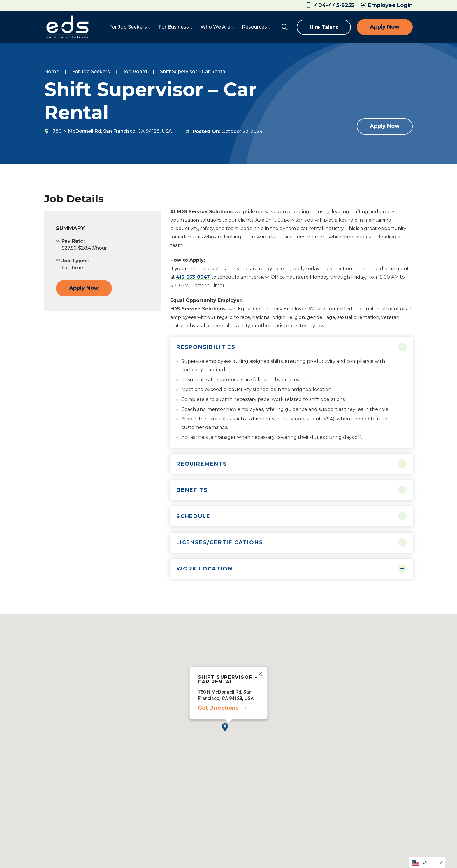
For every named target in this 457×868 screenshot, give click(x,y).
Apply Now (385, 27)
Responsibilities (206, 347)
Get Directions (218, 708)
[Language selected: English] (427, 862)
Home (52, 71)
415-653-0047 (194, 277)
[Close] (261, 674)
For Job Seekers (91, 71)
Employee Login (387, 5)
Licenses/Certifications (220, 542)
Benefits (192, 490)
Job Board (135, 71)
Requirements (202, 464)
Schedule (193, 516)
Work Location (204, 569)
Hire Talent (324, 27)
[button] (228, 732)
